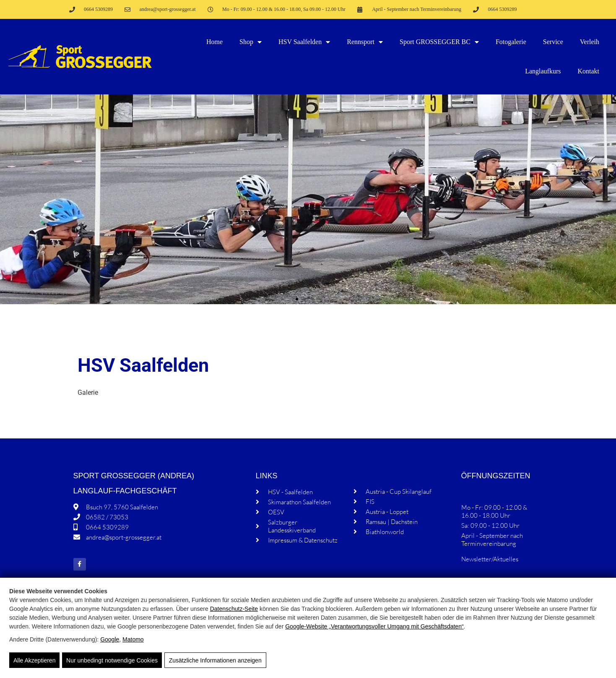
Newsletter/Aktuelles (490, 559)
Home (214, 42)
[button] (297, 299)
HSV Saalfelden (304, 42)
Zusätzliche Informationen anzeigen (214, 661)
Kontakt (588, 71)
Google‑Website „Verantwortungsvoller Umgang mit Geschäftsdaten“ (374, 627)
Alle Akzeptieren (34, 661)
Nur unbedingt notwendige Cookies (112, 661)
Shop (251, 42)
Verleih (590, 42)
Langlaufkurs (543, 71)
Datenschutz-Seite (234, 609)
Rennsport (365, 42)
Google (110, 640)
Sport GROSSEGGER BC (439, 42)
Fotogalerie (511, 42)
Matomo (133, 640)
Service (553, 42)
